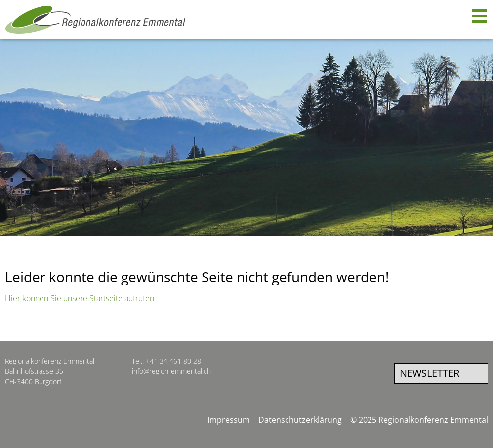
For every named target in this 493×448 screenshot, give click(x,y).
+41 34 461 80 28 (173, 361)
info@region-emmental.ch (171, 371)
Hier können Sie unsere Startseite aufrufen (80, 298)
